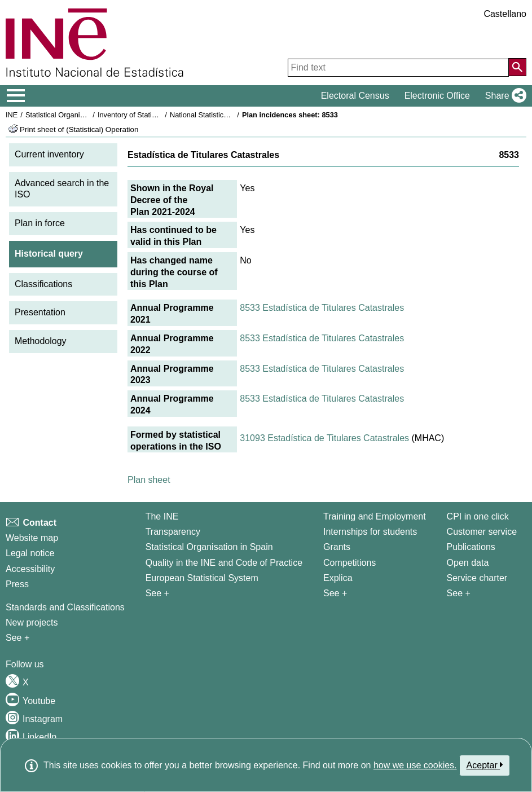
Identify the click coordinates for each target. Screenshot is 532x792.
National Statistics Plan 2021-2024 (225, 115)
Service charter (477, 578)
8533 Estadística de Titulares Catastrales (322, 308)
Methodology (41, 341)
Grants (337, 547)
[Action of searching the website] (517, 67)
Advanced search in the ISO (62, 189)
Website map (32, 538)
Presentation (40, 312)
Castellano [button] (505, 14)
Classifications (43, 284)
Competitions (349, 563)
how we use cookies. (415, 765)
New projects (32, 622)
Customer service (482, 532)
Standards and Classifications (65, 607)
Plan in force (40, 223)
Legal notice (30, 553)
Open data (468, 563)
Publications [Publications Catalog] (471, 547)
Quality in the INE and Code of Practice (224, 563)
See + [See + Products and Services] (459, 593)
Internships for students (370, 532)
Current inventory (49, 154)
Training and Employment (375, 516)
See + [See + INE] (157, 593)
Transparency (173, 532)
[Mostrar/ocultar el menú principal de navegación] (16, 96)
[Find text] (398, 68)
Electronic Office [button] (437, 96)
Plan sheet (149, 480)
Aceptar (485, 765)
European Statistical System (202, 578)
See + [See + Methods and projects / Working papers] (17, 638)
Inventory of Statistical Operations (151, 115)
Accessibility (30, 569)
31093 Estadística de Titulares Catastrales (324, 438)
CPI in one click (478, 516)
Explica (338, 578)
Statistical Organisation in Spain (76, 115)
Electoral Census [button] (355, 96)
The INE (162, 516)
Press (17, 584)
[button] (504, 96)
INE (12, 115)
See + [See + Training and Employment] (335, 593)
